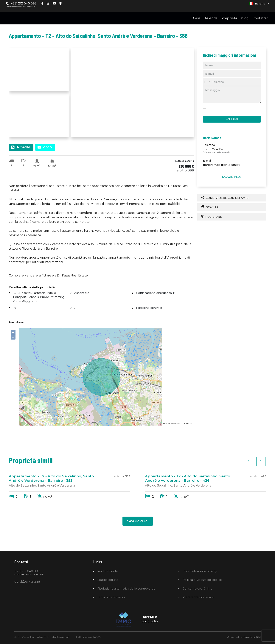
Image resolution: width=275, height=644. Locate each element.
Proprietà (229, 18)
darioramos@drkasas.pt (221, 165)
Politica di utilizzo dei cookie (202, 580)
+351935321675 (214, 149)
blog (245, 18)
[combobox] (207, 82)
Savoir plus (232, 177)
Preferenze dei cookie (198, 597)
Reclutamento (108, 571)
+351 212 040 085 (24, 3)
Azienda (211, 18)
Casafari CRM (252, 637)
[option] (69, 486)
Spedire (232, 119)
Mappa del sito (108, 580)
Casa (197, 18)
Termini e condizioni (111, 597)
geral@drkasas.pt (27, 582)
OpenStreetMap (173, 423)
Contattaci (261, 18)
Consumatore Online (197, 588)
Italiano (259, 4)
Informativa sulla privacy (200, 571)
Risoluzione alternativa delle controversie (126, 588)
